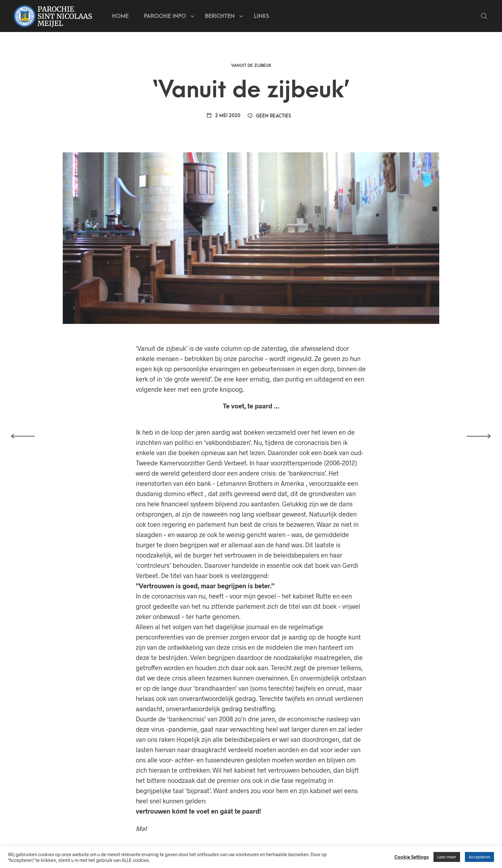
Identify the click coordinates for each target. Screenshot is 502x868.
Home (120, 16)
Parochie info (165, 16)
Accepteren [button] (479, 857)
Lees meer (447, 857)
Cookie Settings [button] (412, 857)
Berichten (220, 16)
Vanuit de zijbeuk (251, 65)
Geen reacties (269, 116)
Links (261, 16)
